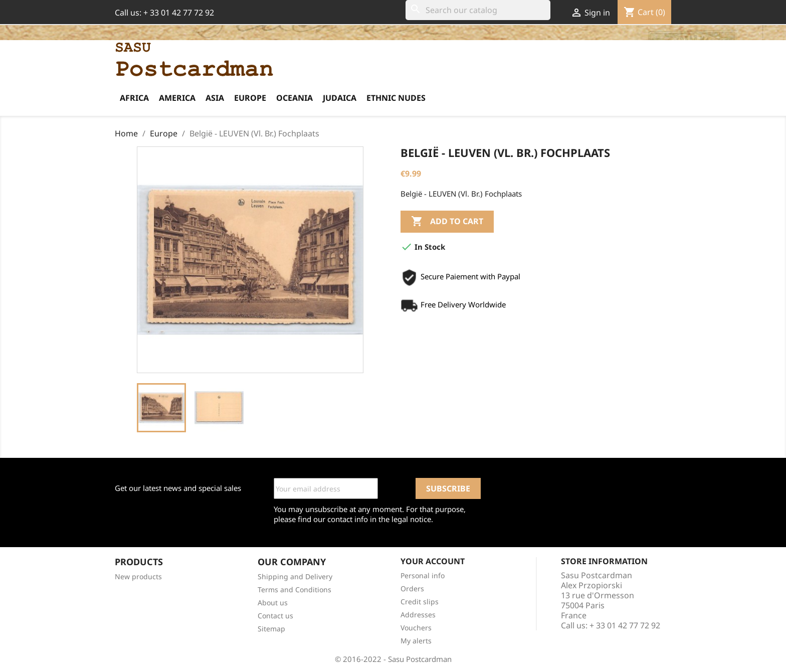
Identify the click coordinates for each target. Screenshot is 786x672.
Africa (134, 98)
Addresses (418, 615)
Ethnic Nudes (396, 98)
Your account (433, 561)
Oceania (294, 98)
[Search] (478, 10)
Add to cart (447, 222)
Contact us (275, 616)
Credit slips (420, 602)
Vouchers (416, 628)
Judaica (340, 98)
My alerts (416, 641)
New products (138, 576)
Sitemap (271, 629)
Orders (412, 589)
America (177, 98)
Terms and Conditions (294, 590)
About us (273, 603)
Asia (215, 98)
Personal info (423, 575)
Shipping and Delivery (295, 576)
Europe (250, 98)
